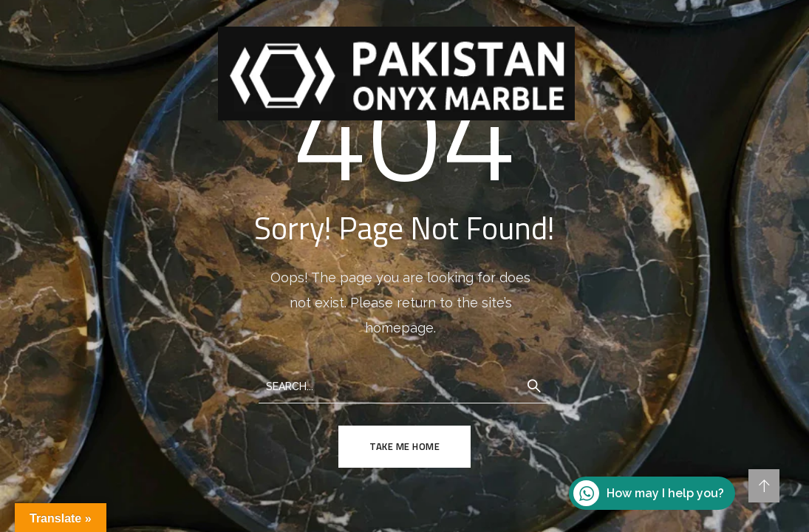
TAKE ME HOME (404, 446)
